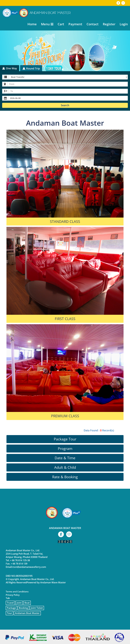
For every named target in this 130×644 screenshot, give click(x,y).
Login (124, 24)
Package (11, 608)
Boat (27, 603)
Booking (23, 608)
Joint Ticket (37, 608)
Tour (9, 613)
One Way (10, 68)
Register (109, 24)
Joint (19, 603)
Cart (61, 24)
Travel (10, 603)
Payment (75, 24)
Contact (93, 24)
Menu (47, 24)
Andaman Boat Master (27, 613)
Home (32, 24)
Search (65, 105)
